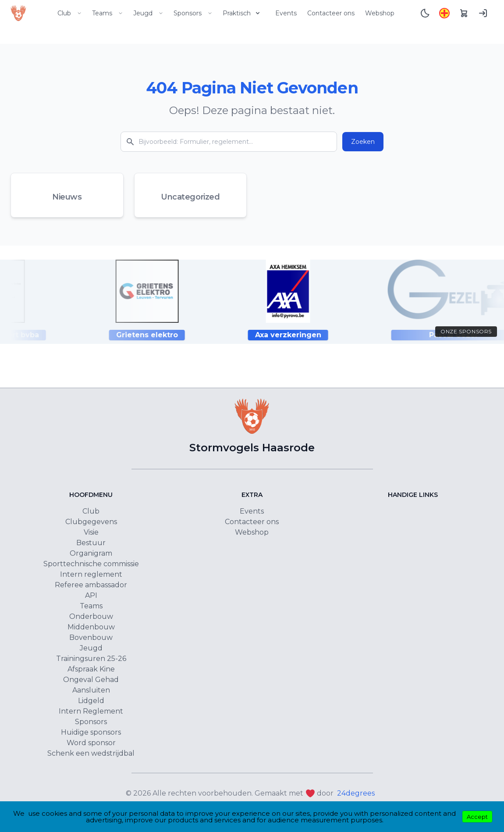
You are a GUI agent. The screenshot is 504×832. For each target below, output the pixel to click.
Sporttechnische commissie (91, 564)
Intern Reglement (91, 711)
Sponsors (193, 13)
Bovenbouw (91, 637)
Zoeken (363, 142)
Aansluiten (91, 690)
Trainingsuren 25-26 (91, 659)
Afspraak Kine (91, 669)
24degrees (356, 793)
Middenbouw (91, 627)
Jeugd (148, 13)
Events (286, 13)
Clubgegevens (91, 522)
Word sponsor (91, 743)
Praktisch (242, 13)
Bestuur (91, 543)
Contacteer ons (331, 13)
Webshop (380, 13)
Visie (91, 532)
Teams (107, 13)
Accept (477, 817)
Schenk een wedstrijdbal (91, 753)
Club (69, 13)
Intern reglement (91, 574)
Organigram (91, 553)
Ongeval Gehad (91, 680)
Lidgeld (91, 701)
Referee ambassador (91, 585)
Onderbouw (91, 616)
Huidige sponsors (91, 732)
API (91, 595)
